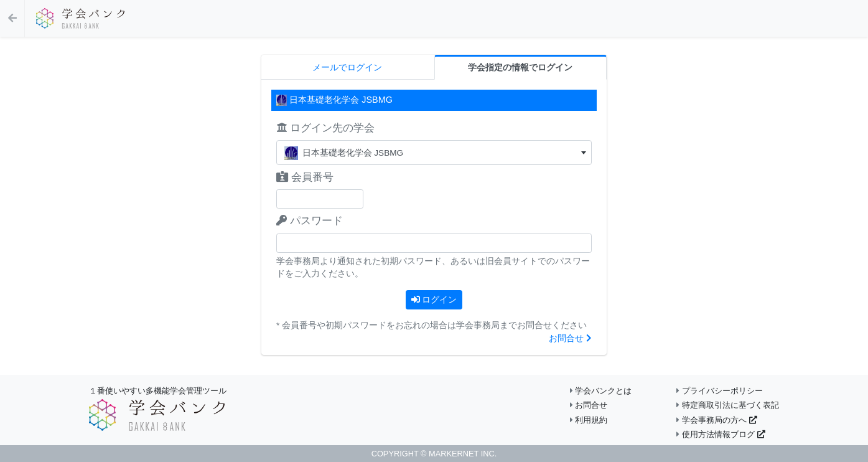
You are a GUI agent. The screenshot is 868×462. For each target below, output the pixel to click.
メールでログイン (347, 68)
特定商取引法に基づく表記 (728, 405)
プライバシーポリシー (720, 391)
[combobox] (434, 153)
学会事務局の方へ (716, 420)
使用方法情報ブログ (721, 434)
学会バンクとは (601, 391)
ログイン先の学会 (325, 128)
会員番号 (305, 177)
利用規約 (589, 420)
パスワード (310, 221)
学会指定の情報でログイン (520, 68)
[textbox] (434, 153)
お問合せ (570, 338)
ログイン (434, 299)
